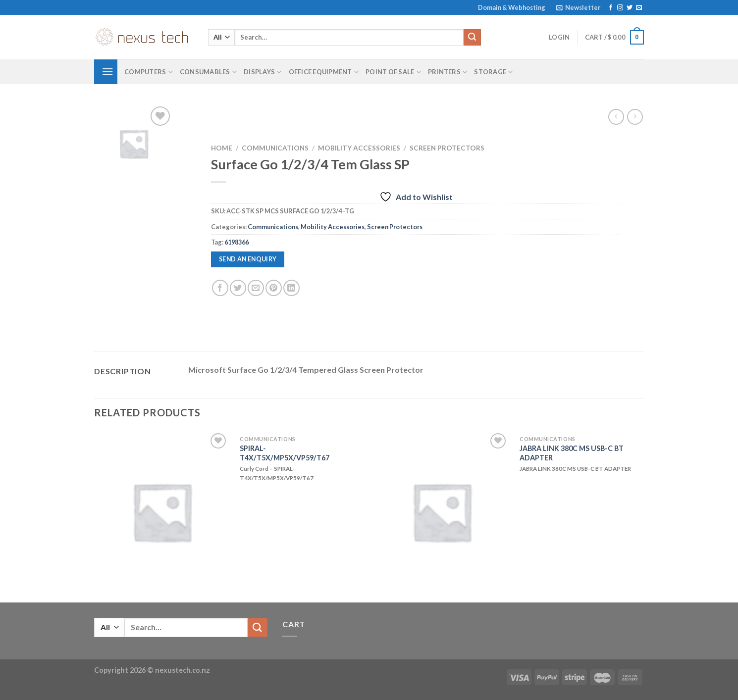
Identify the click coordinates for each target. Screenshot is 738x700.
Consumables (208, 72)
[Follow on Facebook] (611, 8)
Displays (263, 72)
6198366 (237, 242)
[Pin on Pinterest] (274, 288)
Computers (149, 72)
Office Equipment (324, 72)
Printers (448, 72)
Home (222, 148)
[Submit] (472, 38)
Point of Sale (393, 72)
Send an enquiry (248, 259)
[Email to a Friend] (256, 288)
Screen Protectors (447, 148)
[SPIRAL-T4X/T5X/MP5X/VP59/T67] (162, 512)
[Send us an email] (639, 8)
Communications (275, 148)
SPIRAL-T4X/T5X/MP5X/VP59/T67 (285, 453)
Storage (493, 72)
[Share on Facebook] (220, 288)
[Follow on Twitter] (630, 8)
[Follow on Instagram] (620, 8)
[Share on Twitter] (238, 288)
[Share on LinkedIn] (291, 288)
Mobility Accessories (359, 148)
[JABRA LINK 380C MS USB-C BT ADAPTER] (442, 512)
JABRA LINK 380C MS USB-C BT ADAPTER (572, 453)
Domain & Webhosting (512, 7)
